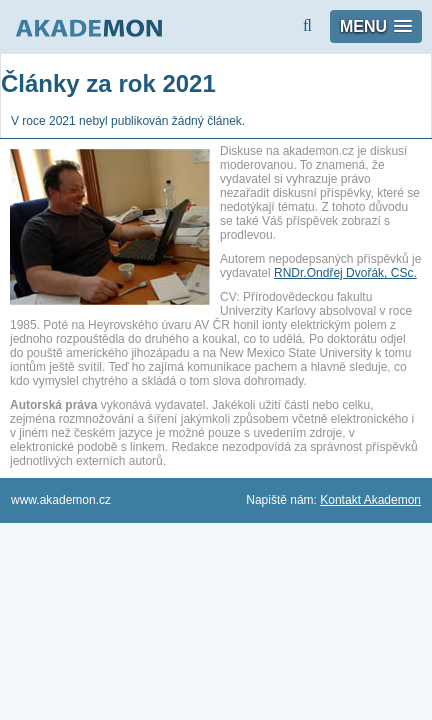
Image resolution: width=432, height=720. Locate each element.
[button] (376, 26)
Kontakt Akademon (370, 500)
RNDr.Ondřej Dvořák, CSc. (345, 273)
